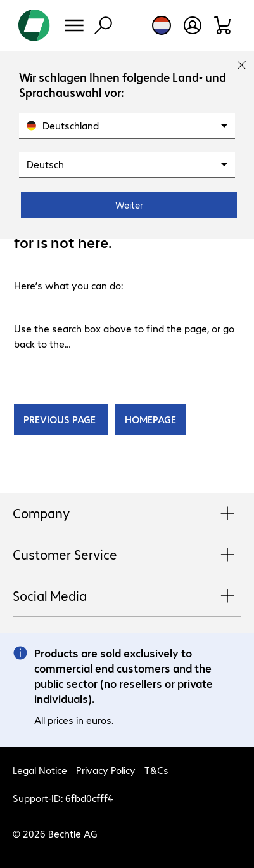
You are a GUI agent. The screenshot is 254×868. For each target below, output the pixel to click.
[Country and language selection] (162, 25)
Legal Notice (40, 770)
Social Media (127, 596)
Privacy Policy (106, 770)
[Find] (103, 25)
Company (127, 514)
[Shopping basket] (223, 25)
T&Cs (156, 770)
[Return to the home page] (34, 25)
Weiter (129, 205)
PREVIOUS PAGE (61, 419)
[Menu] (74, 25)
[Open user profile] (193, 25)
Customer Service (127, 555)
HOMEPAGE (150, 419)
